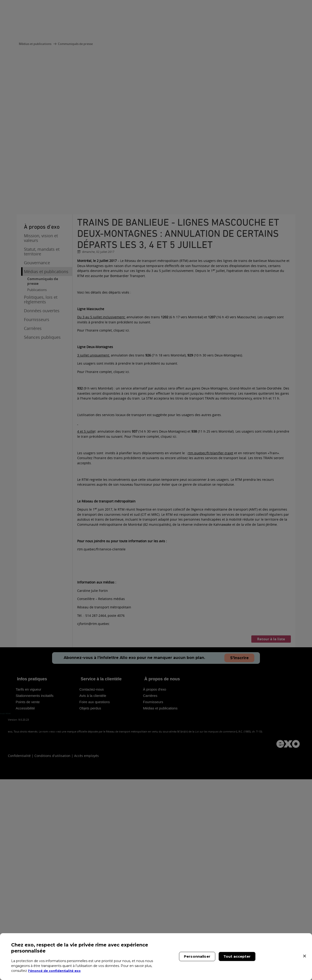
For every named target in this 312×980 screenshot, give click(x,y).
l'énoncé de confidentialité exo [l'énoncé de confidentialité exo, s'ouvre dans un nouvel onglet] (56, 971)
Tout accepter (237, 956)
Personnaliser (197, 956)
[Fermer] (305, 956)
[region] (156, 957)
